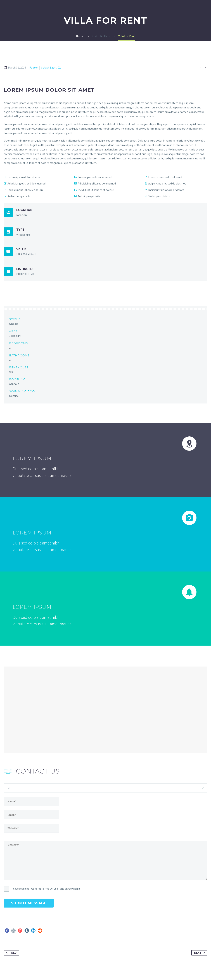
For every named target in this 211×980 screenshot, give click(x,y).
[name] (32, 801)
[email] (32, 815)
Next (200, 953)
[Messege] (105, 860)
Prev (11, 953)
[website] (32, 828)
